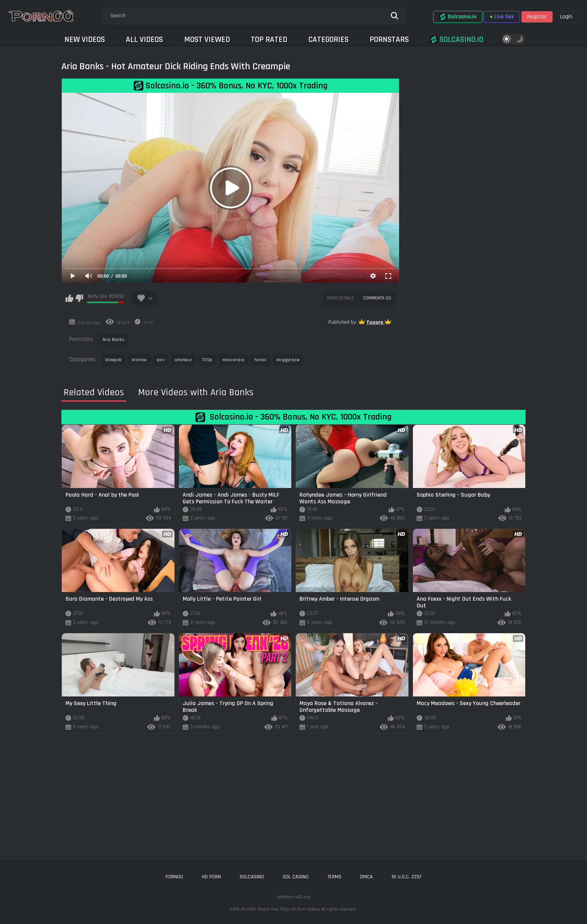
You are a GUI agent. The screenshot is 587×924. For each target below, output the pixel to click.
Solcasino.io (458, 17)
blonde (139, 360)
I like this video (69, 298)
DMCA (367, 877)
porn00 (174, 877)
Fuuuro (376, 322)
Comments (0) (377, 298)
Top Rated (269, 39)
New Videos (85, 39)
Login (566, 17)
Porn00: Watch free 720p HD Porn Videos (280, 909)
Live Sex (502, 17)
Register (537, 17)
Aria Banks (113, 340)
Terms (334, 877)
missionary (233, 360)
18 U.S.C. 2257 (407, 877)
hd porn (211, 877)
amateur (183, 360)
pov (161, 360)
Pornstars (389, 39)
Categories (329, 39)
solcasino (252, 877)
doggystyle (288, 360)
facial (260, 360)
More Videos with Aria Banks (196, 393)
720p (207, 360)
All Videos (144, 39)
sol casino (296, 877)
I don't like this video (79, 298)
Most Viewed (207, 39)
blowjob (113, 360)
